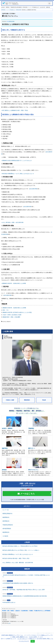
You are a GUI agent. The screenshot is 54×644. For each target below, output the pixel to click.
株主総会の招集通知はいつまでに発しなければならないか (18, 554)
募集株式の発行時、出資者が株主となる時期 (14, 308)
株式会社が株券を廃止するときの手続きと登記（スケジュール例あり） (21, 550)
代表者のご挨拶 (10, 400)
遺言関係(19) (6, 521)
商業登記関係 (12, 21)
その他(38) (5, 536)
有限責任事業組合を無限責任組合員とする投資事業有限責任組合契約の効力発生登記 (25, 596)
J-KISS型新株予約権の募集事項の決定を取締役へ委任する (18, 583)
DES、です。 (6, 310)
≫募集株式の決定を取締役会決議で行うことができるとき (16, 160)
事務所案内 (27, 400)
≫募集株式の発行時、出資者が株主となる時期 (14, 283)
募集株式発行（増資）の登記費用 (11, 317)
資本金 (5, 322)
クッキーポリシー (23, 639)
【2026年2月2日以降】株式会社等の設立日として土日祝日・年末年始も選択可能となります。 (26, 576)
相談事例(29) (6, 532)
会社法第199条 (33, 189)
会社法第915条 (7, 295)
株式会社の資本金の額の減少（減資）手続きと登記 (16, 558)
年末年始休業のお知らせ (9, 602)
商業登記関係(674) (7, 514)
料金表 (44, 400)
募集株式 (9, 322)
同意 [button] (33, 641)
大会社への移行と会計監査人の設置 (12, 315)
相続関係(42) (6, 517)
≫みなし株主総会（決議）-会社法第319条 (12, 222)
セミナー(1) (6, 510)
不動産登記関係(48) (8, 525)
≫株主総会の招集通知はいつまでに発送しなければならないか (18, 174)
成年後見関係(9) (7, 529)
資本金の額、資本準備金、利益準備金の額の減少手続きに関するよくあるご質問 (24, 590)
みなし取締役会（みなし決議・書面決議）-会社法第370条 (18, 563)
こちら (9, 623)
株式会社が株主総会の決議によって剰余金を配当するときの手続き (20, 546)
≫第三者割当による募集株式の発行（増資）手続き (15, 110)
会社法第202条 (27, 207)
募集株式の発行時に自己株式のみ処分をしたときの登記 (17, 312)
